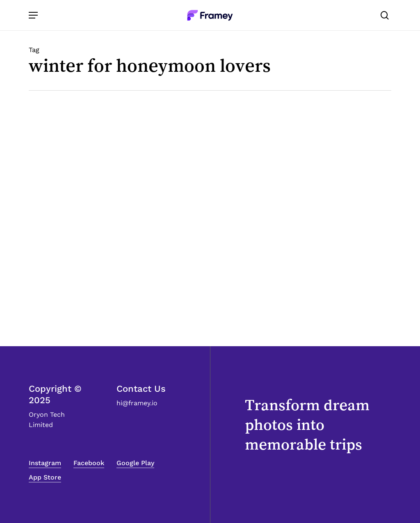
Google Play (135, 463)
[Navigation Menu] (33, 15)
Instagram (45, 463)
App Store (45, 477)
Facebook (89, 463)
